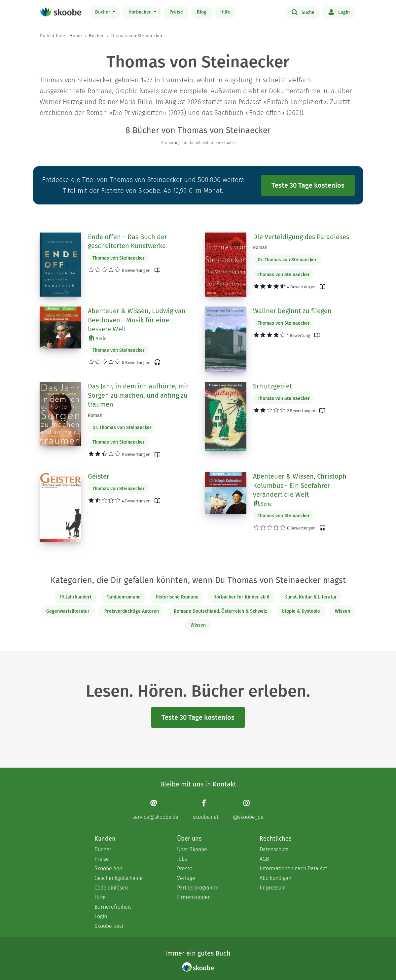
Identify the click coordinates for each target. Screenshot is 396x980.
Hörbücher (140, 12)
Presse (185, 869)
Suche (303, 12)
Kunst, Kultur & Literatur (311, 597)
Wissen (342, 611)
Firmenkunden (194, 897)
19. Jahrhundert (75, 597)
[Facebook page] (206, 810)
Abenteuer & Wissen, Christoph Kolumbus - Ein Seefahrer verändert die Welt (300, 485)
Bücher (103, 12)
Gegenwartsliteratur (68, 611)
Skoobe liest (109, 926)
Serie (98, 338)
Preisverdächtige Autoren (132, 611)
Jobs (182, 859)
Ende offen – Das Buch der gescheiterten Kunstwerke (127, 241)
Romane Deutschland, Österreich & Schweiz (220, 611)
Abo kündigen (275, 878)
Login (339, 12)
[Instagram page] (248, 810)
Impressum (273, 888)
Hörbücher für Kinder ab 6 (241, 597)
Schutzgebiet (272, 386)
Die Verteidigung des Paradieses (301, 237)
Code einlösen (111, 888)
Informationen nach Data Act (293, 869)
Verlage (186, 878)
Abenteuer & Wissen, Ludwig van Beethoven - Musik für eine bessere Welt (137, 320)
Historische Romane (177, 597)
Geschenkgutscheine (119, 878)
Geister (99, 476)
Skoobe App (108, 869)
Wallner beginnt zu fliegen (292, 311)
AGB (264, 859)
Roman (260, 248)
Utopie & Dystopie (301, 611)
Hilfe (225, 12)
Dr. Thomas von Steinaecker (287, 260)
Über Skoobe (192, 849)
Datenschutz (274, 849)
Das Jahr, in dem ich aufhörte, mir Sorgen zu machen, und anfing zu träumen (138, 395)
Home (76, 36)
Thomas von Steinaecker (119, 258)
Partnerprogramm (198, 888)
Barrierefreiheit (113, 907)
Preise (176, 12)
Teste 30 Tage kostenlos (308, 185)
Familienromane (124, 597)
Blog (202, 12)
